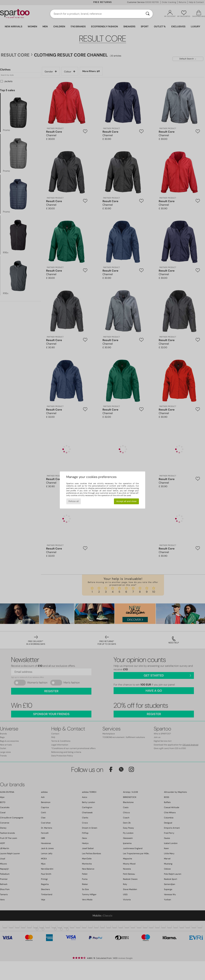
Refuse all (74, 501)
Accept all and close (127, 501)
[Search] (148, 14)
